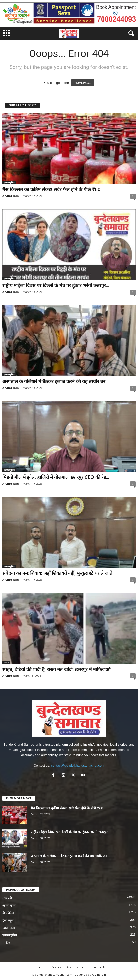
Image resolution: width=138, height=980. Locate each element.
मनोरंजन (7, 943)
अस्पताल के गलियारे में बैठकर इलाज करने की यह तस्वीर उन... (55, 381)
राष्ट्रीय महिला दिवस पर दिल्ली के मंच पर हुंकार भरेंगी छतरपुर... (56, 285)
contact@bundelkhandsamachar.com (78, 765)
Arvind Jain (11, 196)
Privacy (56, 967)
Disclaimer (39, 967)
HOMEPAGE (83, 83)
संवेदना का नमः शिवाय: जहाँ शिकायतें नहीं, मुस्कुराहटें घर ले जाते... (59, 573)
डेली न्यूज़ (8, 920)
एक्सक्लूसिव (9, 182)
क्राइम (6, 662)
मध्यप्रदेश (8, 898)
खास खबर (9, 928)
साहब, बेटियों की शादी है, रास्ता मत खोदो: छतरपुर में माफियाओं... (58, 669)
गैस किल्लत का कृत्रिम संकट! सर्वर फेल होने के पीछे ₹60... (53, 189)
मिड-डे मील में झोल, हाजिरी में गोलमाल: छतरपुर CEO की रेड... (56, 477)
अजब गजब (9, 905)
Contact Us (99, 967)
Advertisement (77, 967)
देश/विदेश (8, 913)
